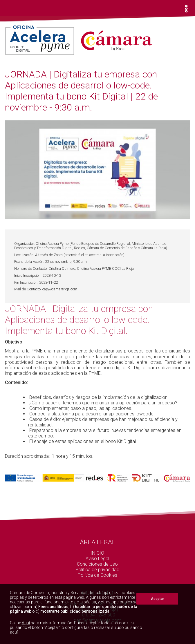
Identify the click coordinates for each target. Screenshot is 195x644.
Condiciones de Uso (97, 564)
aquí (14, 632)
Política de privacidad (97, 570)
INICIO (97, 553)
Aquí (26, 623)
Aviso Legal (97, 559)
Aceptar (157, 599)
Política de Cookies (98, 575)
